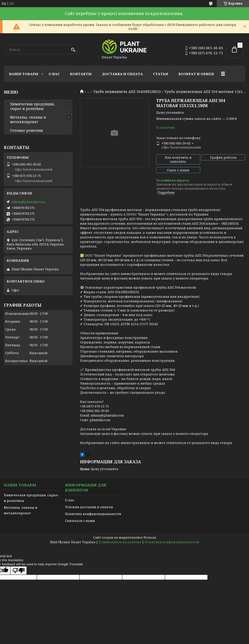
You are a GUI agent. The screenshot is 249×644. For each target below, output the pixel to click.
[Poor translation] (19, 571)
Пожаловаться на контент (120, 542)
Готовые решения (27, 130)
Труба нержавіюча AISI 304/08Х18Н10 (127, 92)
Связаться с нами (80, 521)
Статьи (161, 74)
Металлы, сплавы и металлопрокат (28, 120)
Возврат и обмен (196, 74)
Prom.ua (150, 538)
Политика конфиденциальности (93, 514)
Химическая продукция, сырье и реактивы (33, 106)
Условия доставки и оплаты (89, 507)
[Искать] (73, 50)
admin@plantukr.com (28, 202)
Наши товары (24, 74)
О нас (54, 74)
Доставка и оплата (122, 74)
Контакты (81, 74)
